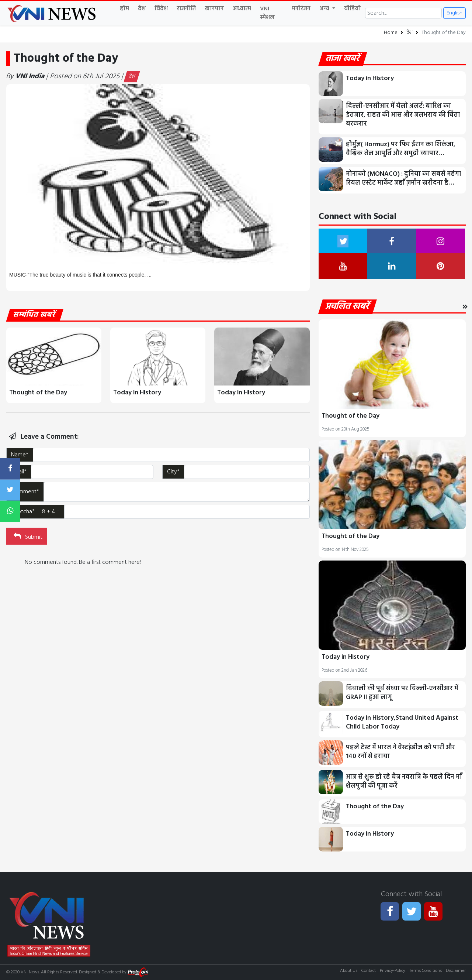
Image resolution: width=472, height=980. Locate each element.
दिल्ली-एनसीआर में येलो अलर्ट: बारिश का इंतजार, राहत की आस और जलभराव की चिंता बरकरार (403, 115)
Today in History (137, 393)
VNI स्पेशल (267, 13)
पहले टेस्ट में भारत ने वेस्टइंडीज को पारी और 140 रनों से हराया (400, 752)
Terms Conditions (426, 971)
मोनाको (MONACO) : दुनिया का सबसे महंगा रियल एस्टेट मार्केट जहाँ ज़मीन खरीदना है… (404, 179)
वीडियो (352, 9)
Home (391, 33)
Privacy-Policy (393, 971)
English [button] (454, 13)
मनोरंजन (301, 9)
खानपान (214, 9)
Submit (27, 536)
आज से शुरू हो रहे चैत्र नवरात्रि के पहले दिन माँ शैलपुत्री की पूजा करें (404, 782)
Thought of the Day (38, 393)
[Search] (403, 13)
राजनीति (186, 9)
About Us (349, 971)
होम (124, 9)
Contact (369, 971)
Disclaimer (456, 971)
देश (142, 9)
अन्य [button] (325, 9)
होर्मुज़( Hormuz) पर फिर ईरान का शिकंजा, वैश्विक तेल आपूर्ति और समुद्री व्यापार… (401, 149)
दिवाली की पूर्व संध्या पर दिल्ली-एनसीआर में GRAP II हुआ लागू (402, 693)
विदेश (161, 9)
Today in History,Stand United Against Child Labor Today (402, 722)
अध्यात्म (242, 9)
